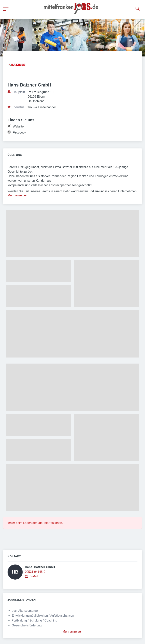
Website (18, 126)
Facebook (19, 132)
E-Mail (34, 576)
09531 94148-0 (35, 572)
